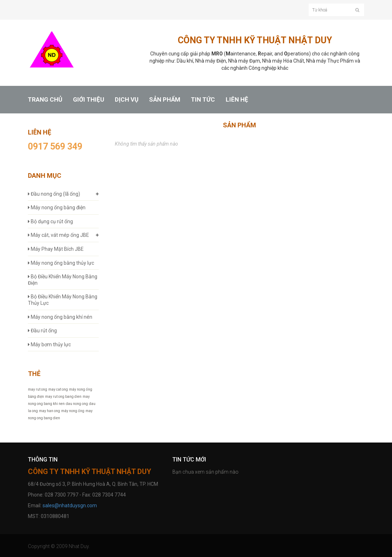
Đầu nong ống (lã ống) (54, 194)
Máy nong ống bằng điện (57, 207)
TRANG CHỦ (45, 100)
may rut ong (38, 389)
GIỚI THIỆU (89, 100)
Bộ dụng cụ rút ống (50, 221)
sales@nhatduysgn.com (70, 505)
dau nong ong (77, 404)
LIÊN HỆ (237, 100)
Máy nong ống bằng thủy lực (61, 263)
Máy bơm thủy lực (49, 345)
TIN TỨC (203, 100)
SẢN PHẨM (165, 100)
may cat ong (58, 389)
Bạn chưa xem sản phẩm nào (205, 472)
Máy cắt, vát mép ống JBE (58, 235)
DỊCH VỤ (127, 100)
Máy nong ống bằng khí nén (60, 317)
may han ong (50, 411)
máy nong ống (73, 411)
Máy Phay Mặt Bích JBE (56, 249)
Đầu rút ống (42, 331)
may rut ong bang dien (63, 397)
